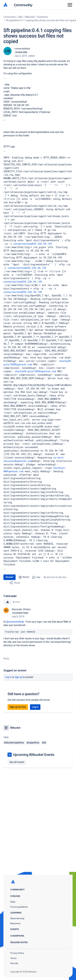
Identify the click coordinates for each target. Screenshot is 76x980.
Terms (13, 958)
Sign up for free (18, 707)
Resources (15, 923)
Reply (6, 658)
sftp (44, 743)
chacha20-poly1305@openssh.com (36, 371)
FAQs (13, 902)
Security (14, 963)
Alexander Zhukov (21, 609)
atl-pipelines (33, 743)
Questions (42, 17)
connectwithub (22, 49)
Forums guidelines (19, 907)
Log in (8, 677)
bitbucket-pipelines (14, 743)
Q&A (20, 17)
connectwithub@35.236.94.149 (33, 244)
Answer (9, 577)
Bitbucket (30, 17)
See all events (17, 762)
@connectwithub (15, 622)
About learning (17, 918)
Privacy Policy (17, 953)
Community (23, 5)
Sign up (19, 677)
